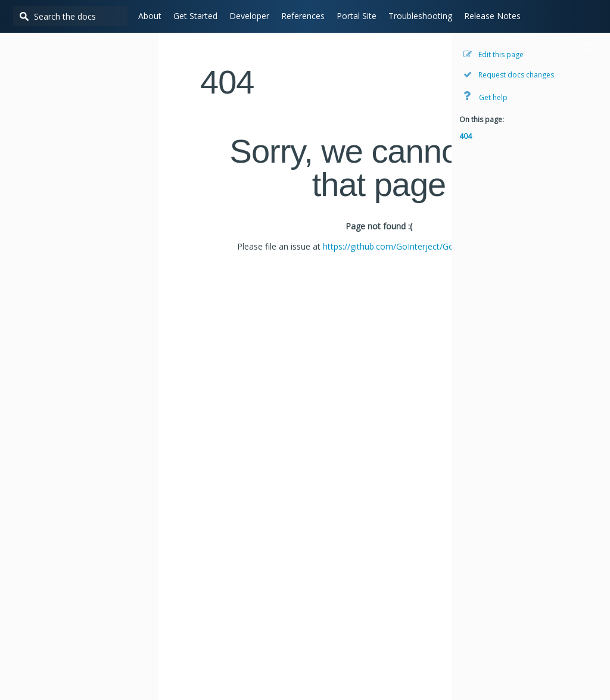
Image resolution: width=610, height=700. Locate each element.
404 (466, 136)
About (146, 16)
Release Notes (488, 16)
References (299, 16)
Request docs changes (509, 75)
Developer (245, 16)
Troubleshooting (416, 16)
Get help (485, 96)
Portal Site (352, 16)
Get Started (191, 16)
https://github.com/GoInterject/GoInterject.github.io (422, 246)
